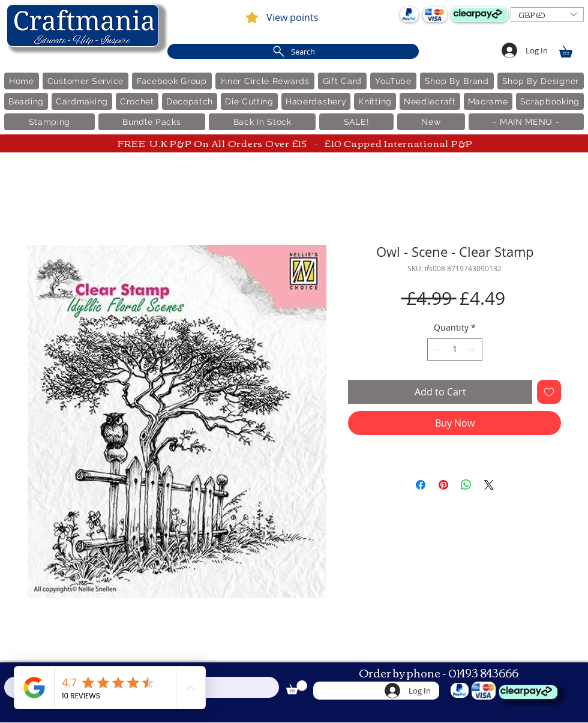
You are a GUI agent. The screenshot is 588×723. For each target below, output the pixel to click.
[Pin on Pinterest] (443, 485)
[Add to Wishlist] (549, 392)
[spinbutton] (455, 349)
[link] (571, 49)
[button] (547, 14)
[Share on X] (489, 485)
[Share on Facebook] (421, 485)
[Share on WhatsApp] (466, 485)
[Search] (293, 51)
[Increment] (473, 349)
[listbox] (547, 14)
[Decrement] (436, 349)
